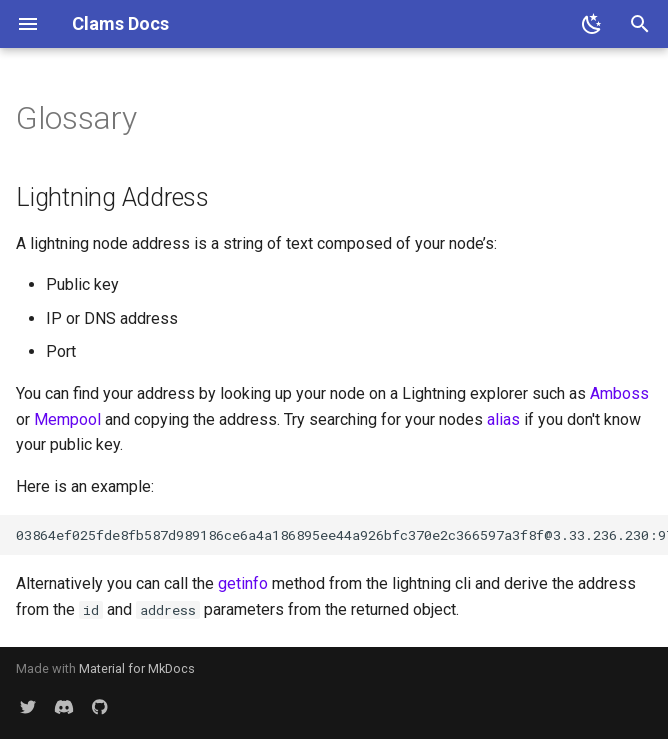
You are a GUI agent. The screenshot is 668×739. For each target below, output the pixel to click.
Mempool (67, 419)
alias (503, 419)
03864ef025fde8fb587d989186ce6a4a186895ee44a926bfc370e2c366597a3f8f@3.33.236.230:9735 (342, 535)
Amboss (619, 393)
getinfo (243, 583)
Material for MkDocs (137, 668)
